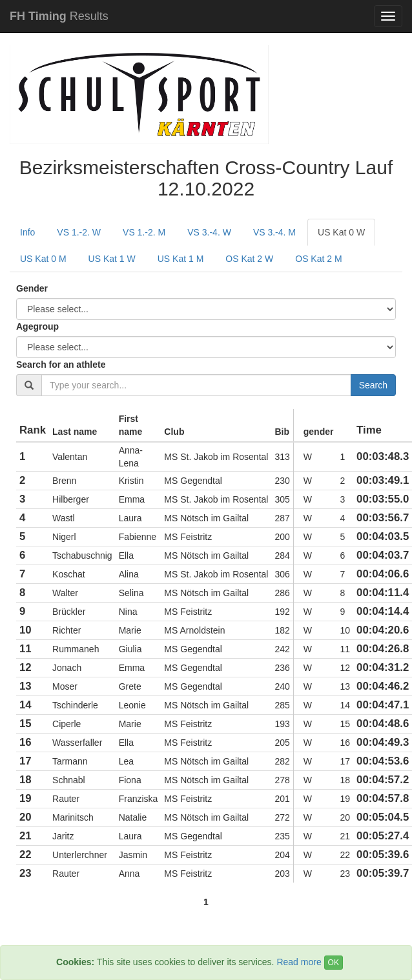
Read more (299, 962)
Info (27, 232)
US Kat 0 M (43, 259)
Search (373, 385)
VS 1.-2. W (79, 232)
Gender (32, 288)
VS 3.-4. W (209, 232)
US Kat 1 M (181, 259)
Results (59, 16)
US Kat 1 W (112, 259)
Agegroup (37, 326)
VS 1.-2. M (144, 232)
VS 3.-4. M (274, 232)
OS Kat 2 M (318, 259)
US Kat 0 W (341, 232)
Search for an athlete (61, 365)
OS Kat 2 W (249, 259)
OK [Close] (334, 963)
